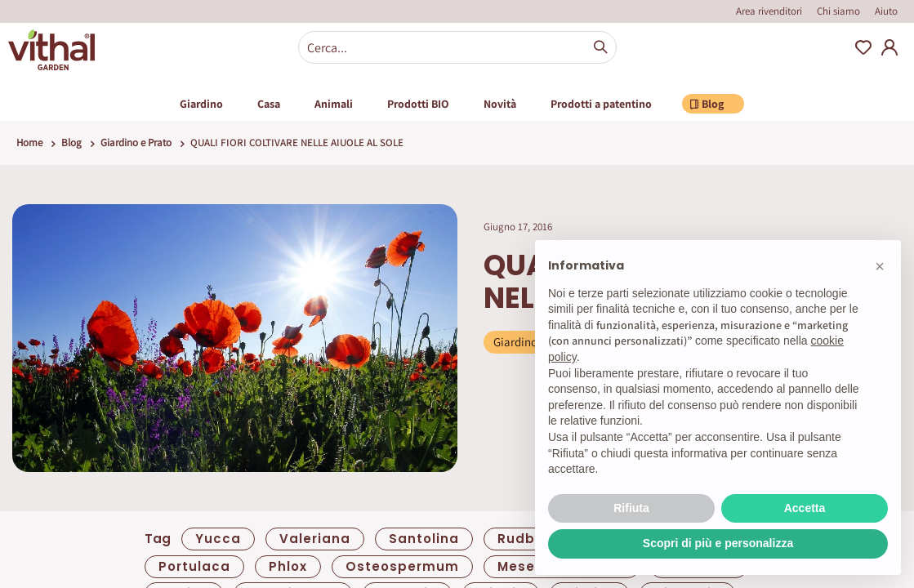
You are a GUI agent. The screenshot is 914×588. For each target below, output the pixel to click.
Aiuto (886, 11)
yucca (218, 539)
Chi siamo (838, 11)
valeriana (315, 539)
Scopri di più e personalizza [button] (718, 543)
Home (29, 143)
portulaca (194, 566)
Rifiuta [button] (631, 508)
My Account (889, 47)
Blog (71, 143)
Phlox (288, 566)
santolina (424, 539)
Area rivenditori (769, 11)
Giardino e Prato (136, 143)
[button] (880, 266)
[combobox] (457, 47)
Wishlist (863, 47)
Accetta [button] (805, 508)
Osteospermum (402, 566)
